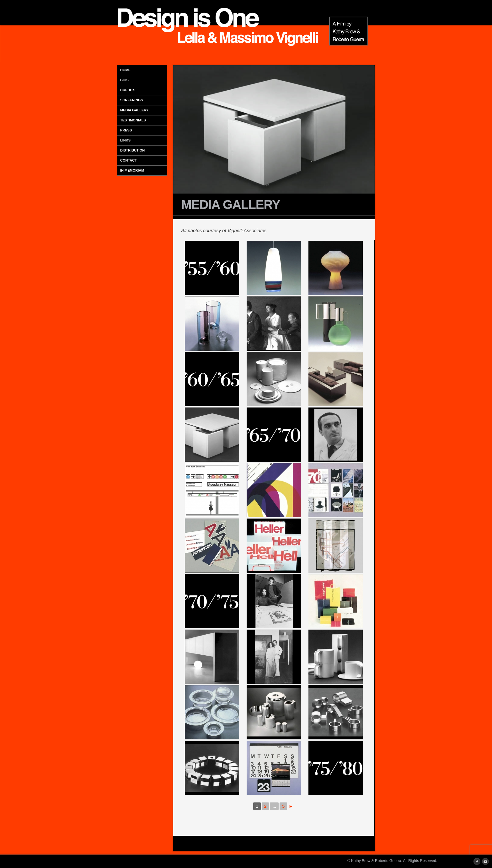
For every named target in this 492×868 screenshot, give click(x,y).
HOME (125, 70)
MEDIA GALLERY (134, 110)
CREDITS (128, 90)
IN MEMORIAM (132, 170)
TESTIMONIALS (133, 120)
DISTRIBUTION (132, 150)
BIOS (124, 80)
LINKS (125, 140)
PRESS (126, 130)
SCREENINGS (132, 100)
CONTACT (128, 160)
